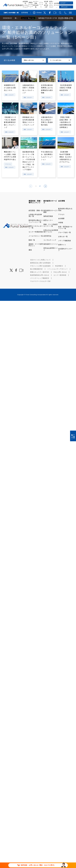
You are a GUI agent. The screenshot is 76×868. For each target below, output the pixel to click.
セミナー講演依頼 (60, 281)
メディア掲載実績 (65, 246)
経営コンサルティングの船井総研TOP (15, 23)
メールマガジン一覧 (36, 241)
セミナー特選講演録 (36, 237)
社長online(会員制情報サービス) (51, 236)
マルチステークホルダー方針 (40, 287)
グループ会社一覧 (65, 238)
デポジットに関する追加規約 (40, 271)
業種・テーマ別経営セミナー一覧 (51, 231)
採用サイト (62, 250)
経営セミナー (48, 226)
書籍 (30, 255)
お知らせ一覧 (63, 242)
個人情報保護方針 (36, 274)
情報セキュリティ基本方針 (40, 278)
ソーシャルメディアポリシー (58, 274)
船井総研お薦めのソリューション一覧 (36, 227)
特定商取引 (59, 271)
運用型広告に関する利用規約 (40, 268)
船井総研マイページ (51, 250)
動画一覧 (32, 246)
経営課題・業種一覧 (36, 216)
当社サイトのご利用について (40, 265)
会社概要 (61, 224)
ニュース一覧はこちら (28, 18)
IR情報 (61, 228)
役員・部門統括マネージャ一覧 (65, 233)
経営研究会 (47, 241)
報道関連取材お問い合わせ (40, 281)
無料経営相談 (48, 222)
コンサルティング (50, 246)
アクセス (61, 220)
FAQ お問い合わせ (60, 278)
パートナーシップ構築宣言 (40, 284)
